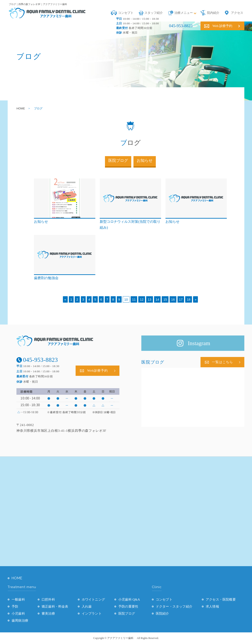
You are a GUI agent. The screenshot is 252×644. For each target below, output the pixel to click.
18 (189, 299)
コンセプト (126, 13)
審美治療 (48, 614)
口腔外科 (48, 599)
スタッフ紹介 (154, 13)
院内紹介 (213, 13)
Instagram (199, 343)
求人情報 (212, 607)
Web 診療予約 (223, 26)
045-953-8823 (181, 26)
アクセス (237, 13)
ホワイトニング (93, 599)
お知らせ (145, 161)
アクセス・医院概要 (221, 599)
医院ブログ (118, 161)
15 (165, 299)
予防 (15, 607)
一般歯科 (18, 599)
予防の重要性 (128, 607)
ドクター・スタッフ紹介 (174, 607)
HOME (21, 108)
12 (142, 299)
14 (157, 299)
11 (134, 299)
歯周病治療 (20, 621)
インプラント (92, 614)
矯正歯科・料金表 (55, 607)
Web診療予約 (98, 371)
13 (150, 299)
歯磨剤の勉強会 (46, 278)
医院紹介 (162, 614)
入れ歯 (87, 607)
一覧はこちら (222, 362)
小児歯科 (18, 614)
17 (181, 299)
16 (173, 299)
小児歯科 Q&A (129, 599)
